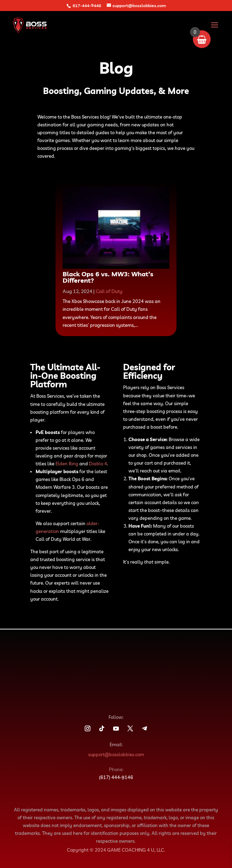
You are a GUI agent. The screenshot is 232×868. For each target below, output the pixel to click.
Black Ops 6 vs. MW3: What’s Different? (108, 277)
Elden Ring (67, 464)
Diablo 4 (98, 464)
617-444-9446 (87, 6)
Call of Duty (109, 291)
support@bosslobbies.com (116, 754)
